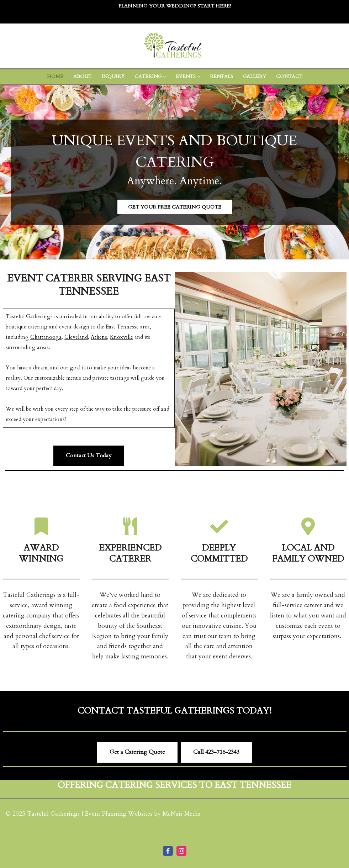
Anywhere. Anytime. (174, 181)
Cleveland (76, 337)
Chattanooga (46, 337)
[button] (165, 77)
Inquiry (113, 77)
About (82, 77)
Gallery (255, 77)
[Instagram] (181, 851)
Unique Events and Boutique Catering (174, 151)
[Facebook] (168, 851)
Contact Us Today (89, 456)
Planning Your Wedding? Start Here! (175, 6)
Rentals (221, 77)
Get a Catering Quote (137, 752)
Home (55, 77)
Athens (99, 337)
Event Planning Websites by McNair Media (143, 814)
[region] (174, 172)
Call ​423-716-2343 (216, 752)
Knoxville (121, 337)
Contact (289, 77)
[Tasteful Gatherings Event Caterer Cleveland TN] (175, 46)
